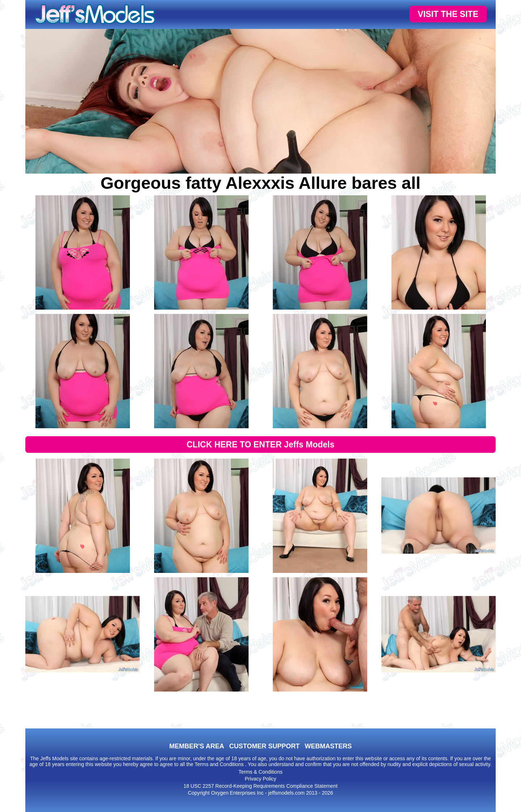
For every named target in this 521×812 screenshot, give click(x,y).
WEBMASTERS (328, 746)
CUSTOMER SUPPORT (264, 746)
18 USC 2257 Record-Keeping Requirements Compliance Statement (260, 786)
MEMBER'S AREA (197, 746)
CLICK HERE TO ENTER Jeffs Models (261, 445)
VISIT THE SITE (448, 14)
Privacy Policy (260, 779)
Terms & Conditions (260, 772)
